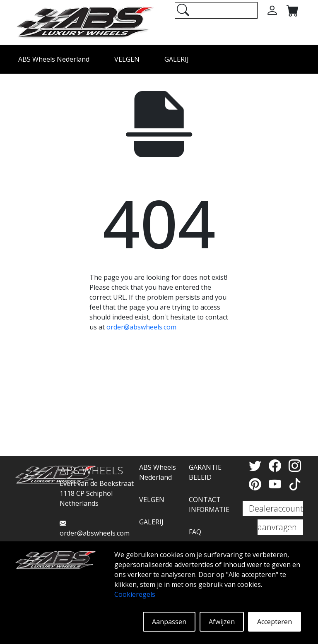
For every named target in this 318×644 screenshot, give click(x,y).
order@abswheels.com (141, 327)
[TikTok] (295, 484)
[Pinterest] (257, 484)
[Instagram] (295, 465)
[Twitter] (257, 465)
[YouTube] (277, 484)
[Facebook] (277, 465)
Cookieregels (135, 594)
